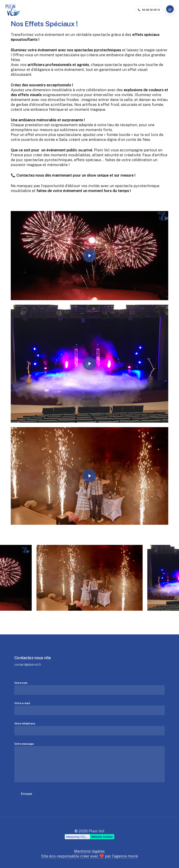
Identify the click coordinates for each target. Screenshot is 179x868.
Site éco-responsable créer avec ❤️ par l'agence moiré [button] (89, 856)
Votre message (89, 763)
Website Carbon (102, 846)
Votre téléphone (89, 729)
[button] (170, 10)
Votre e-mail (89, 708)
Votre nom (89, 688)
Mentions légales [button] (89, 851)
